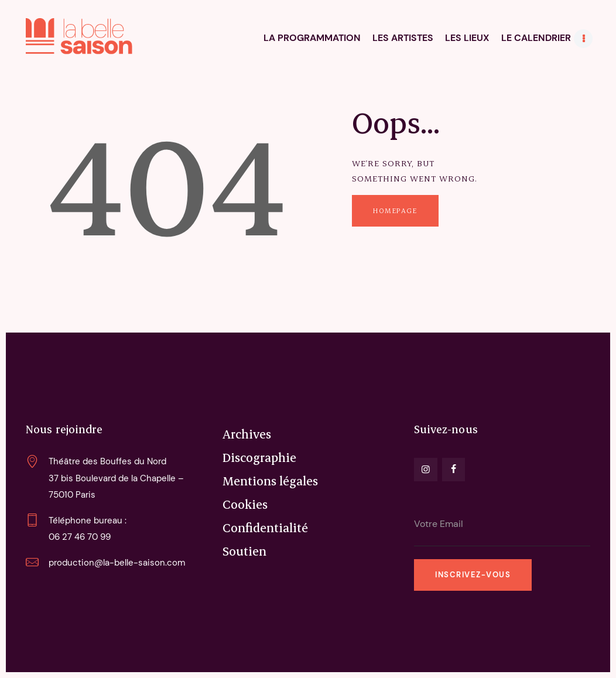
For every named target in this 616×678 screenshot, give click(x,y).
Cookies (245, 504)
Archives (247, 434)
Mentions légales (270, 481)
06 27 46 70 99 (80, 537)
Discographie (259, 457)
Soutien (244, 551)
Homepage (395, 210)
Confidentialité (265, 528)
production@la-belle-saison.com (117, 563)
